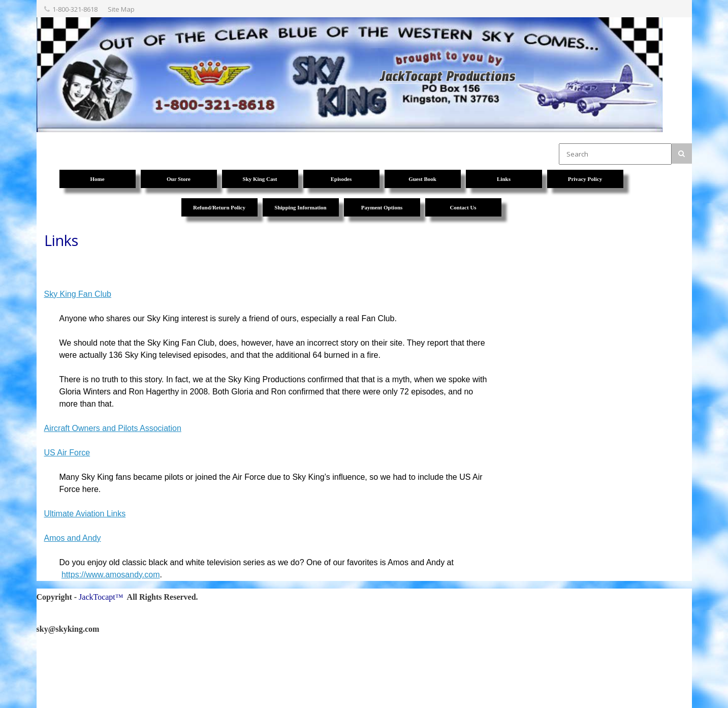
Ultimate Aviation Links (85, 514)
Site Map (121, 9)
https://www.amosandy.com (111, 575)
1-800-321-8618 (75, 9)
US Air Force (67, 453)
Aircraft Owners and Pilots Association (113, 428)
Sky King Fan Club (78, 294)
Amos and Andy (73, 538)
